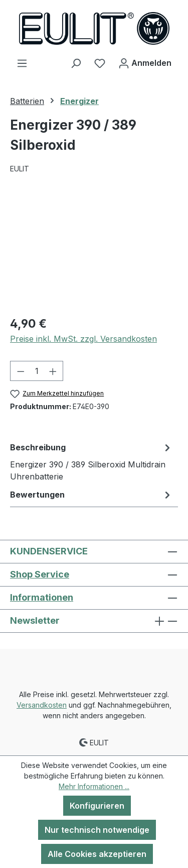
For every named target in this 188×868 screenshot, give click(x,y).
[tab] (91, 461)
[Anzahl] (37, 371)
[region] (94, 251)
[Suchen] (76, 63)
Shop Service (40, 574)
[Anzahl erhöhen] (53, 371)
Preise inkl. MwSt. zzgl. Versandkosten (83, 339)
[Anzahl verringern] (21, 371)
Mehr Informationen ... (94, 786)
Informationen (42, 597)
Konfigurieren (97, 806)
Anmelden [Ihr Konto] (145, 61)
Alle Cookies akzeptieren (97, 854)
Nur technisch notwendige (97, 830)
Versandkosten (42, 705)
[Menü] (22, 63)
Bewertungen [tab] (91, 495)
